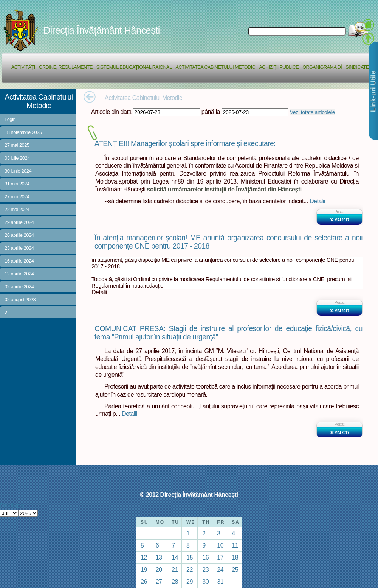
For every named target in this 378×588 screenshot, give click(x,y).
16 (205, 557)
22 (190, 569)
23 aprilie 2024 (19, 248)
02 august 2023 (20, 299)
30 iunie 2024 (18, 171)
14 (175, 557)
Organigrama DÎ (322, 67)
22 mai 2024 (17, 209)
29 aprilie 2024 (19, 222)
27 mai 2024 (17, 197)
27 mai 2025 (17, 145)
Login (10, 119)
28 (175, 582)
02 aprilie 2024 (19, 287)
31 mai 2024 (17, 184)
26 (144, 582)
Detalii (317, 201)
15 (190, 557)
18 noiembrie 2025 (23, 132)
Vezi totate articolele (312, 112)
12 (144, 557)
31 (220, 582)
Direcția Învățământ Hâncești (102, 30)
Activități (23, 67)
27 (159, 582)
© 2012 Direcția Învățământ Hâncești (189, 495)
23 (205, 569)
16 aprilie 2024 (19, 261)
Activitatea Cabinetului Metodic (215, 67)
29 (190, 582)
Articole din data (111, 112)
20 (159, 569)
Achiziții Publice (279, 67)
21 (175, 569)
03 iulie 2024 (17, 158)
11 (235, 545)
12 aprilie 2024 (19, 274)
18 (235, 557)
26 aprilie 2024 (19, 235)
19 (144, 569)
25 (235, 569)
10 (220, 545)
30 (205, 582)
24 (220, 569)
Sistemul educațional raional (134, 67)
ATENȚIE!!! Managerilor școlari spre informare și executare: (185, 144)
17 (220, 557)
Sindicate (357, 67)
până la (211, 112)
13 (159, 557)
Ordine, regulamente (66, 67)
